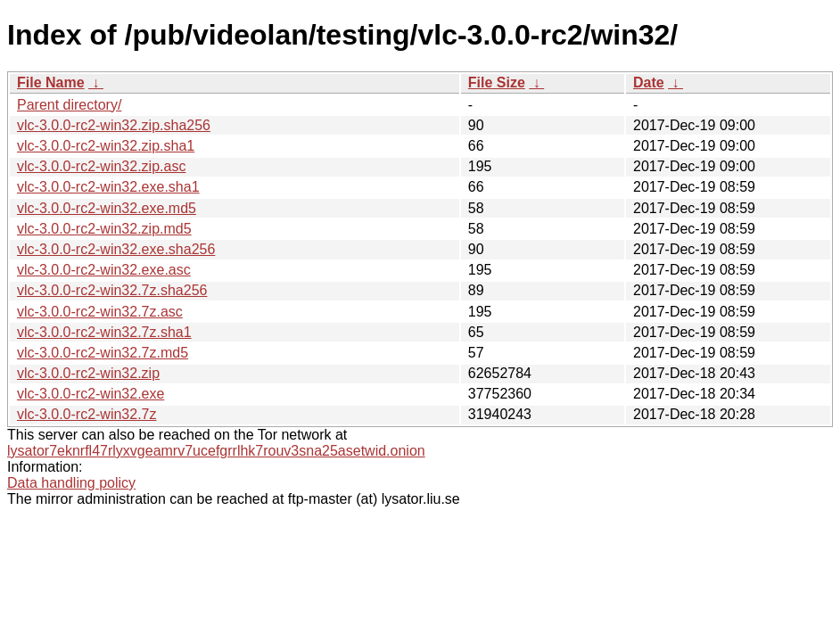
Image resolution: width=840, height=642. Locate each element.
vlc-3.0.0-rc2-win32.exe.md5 (107, 208)
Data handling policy (71, 483)
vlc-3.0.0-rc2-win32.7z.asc (100, 312)
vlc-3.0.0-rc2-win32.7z (87, 414)
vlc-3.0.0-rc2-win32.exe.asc (104, 270)
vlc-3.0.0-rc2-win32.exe (91, 394)
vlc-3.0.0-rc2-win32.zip (88, 373)
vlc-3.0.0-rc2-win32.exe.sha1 (108, 187)
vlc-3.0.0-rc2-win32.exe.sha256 (116, 249)
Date (649, 82)
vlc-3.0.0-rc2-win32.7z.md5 (103, 353)
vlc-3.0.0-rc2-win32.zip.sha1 (106, 146)
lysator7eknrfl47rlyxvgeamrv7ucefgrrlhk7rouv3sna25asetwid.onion (216, 451)
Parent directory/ (69, 105)
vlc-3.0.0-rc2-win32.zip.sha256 (114, 125)
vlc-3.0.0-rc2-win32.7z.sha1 (104, 332)
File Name (51, 82)
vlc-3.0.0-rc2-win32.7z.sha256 (112, 290)
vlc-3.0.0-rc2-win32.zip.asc (101, 166)
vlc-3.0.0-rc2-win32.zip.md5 (104, 229)
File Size (497, 82)
